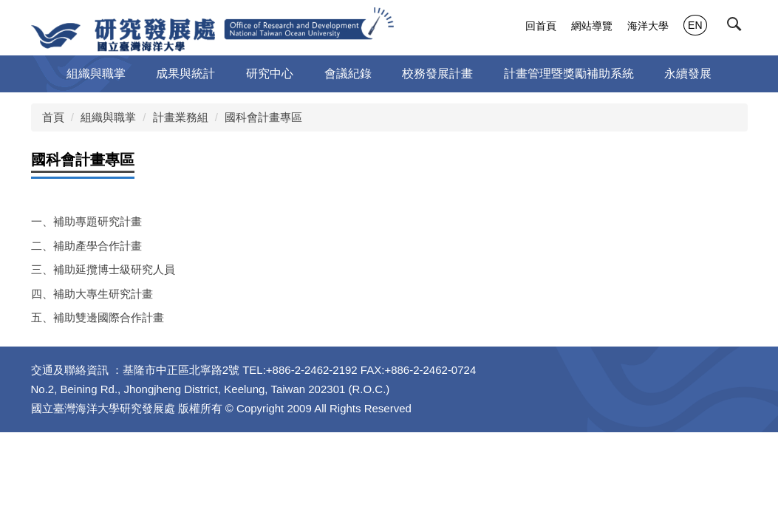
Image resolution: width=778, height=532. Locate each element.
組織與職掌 (108, 117)
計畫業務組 (181, 117)
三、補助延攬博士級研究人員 (103, 269)
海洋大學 (648, 26)
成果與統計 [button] (185, 74)
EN (695, 25)
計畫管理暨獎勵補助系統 (569, 74)
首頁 (53, 117)
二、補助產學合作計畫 (86, 246)
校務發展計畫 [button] (437, 74)
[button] (737, 27)
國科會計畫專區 (263, 117)
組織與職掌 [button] (96, 74)
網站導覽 (592, 26)
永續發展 (688, 74)
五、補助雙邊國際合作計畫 (98, 317)
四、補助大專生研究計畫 (92, 294)
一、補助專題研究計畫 (86, 221)
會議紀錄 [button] (348, 74)
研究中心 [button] (270, 74)
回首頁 (541, 26)
